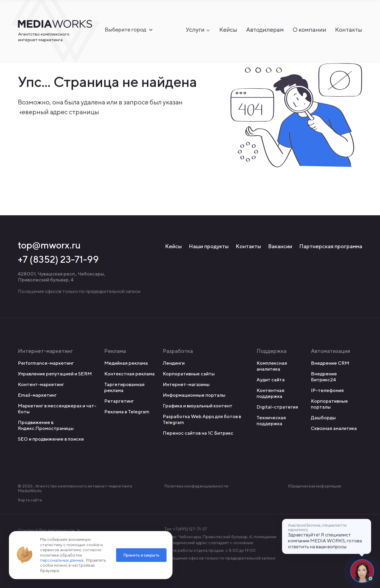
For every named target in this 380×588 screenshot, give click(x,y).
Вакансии (280, 246)
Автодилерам (265, 30)
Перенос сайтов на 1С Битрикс (198, 433)
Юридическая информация (315, 486)
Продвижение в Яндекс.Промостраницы (46, 425)
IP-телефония (327, 390)
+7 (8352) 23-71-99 (58, 259)
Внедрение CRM (330, 363)
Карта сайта (30, 500)
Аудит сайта (271, 380)
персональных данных (62, 560)
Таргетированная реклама (124, 387)
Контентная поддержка (270, 393)
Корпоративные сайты (189, 374)
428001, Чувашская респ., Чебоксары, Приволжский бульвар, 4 (61, 277)
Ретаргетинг (119, 401)
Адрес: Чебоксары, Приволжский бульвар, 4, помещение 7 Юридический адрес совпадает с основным (220, 540)
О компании (309, 30)
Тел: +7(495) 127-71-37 (186, 529)
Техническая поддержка (271, 421)
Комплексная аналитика (272, 366)
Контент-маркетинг (41, 384)
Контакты (349, 30)
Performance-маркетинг (46, 363)
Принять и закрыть (141, 555)
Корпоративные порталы (329, 404)
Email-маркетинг (37, 395)
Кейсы (228, 30)
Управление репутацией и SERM (55, 374)
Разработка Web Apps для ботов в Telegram (202, 419)
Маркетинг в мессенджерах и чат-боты (57, 409)
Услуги (195, 30)
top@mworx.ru (49, 245)
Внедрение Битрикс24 (324, 377)
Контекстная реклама (129, 374)
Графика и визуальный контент (198, 406)
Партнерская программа (331, 246)
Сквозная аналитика (334, 428)
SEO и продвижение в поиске (51, 439)
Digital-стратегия (277, 407)
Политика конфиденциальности (196, 486)
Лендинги (174, 363)
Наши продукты (209, 246)
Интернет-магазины (186, 384)
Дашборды (323, 418)
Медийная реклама (126, 363)
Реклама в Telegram (127, 412)
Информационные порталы (194, 395)
